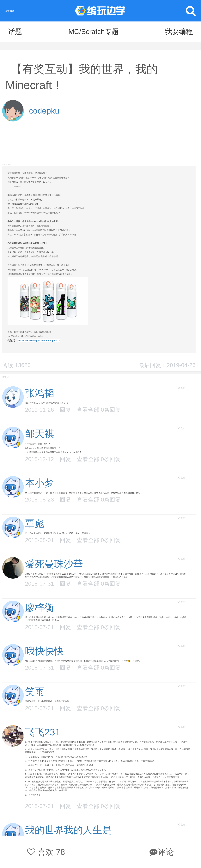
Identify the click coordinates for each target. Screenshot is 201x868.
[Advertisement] (99, 142)
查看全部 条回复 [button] (99, 410)
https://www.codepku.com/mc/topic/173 (39, 341)
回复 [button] (65, 410)
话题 (15, 32)
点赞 (182, 388)
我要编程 (179, 32)
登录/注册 (10, 11)
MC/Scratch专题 (94, 32)
